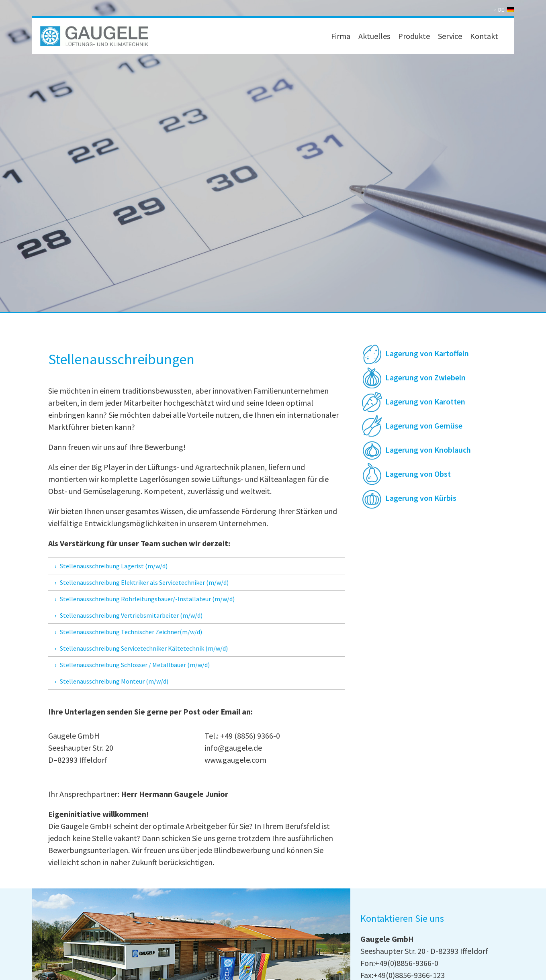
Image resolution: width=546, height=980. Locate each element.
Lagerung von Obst (418, 474)
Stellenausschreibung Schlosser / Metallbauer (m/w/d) (135, 665)
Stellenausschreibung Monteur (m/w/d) (114, 681)
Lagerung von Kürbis (421, 498)
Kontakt (484, 36)
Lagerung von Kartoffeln (427, 353)
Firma (341, 36)
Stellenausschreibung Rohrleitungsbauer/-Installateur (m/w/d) (147, 599)
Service (450, 36)
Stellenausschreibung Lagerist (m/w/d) (114, 566)
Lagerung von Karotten (425, 401)
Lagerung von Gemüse (424, 426)
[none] (505, 10)
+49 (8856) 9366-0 (250, 736)
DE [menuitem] (501, 10)
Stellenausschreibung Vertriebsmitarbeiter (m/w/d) (131, 615)
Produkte (414, 36)
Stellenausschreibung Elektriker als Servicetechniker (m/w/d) (144, 582)
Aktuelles (374, 36)
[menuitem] (505, 10)
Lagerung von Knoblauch (428, 450)
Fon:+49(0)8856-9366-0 (399, 963)
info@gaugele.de (233, 748)
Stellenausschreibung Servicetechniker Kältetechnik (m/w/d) (144, 648)
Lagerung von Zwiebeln (425, 377)
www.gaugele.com (235, 760)
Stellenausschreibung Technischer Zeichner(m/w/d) (131, 632)
